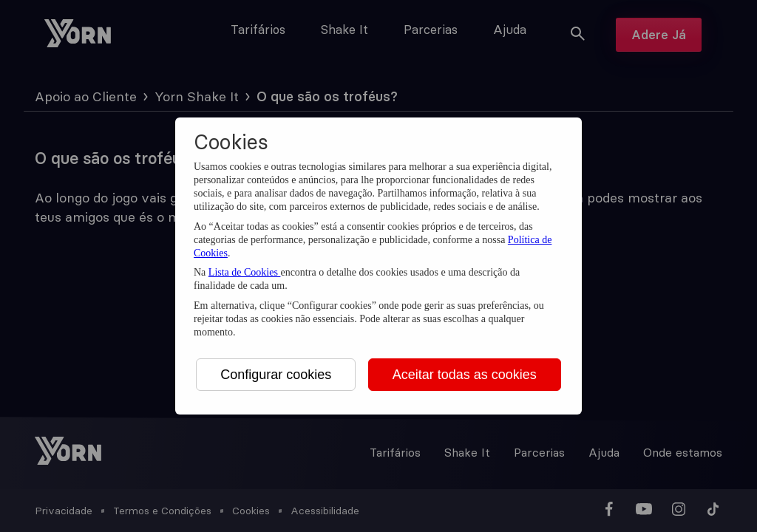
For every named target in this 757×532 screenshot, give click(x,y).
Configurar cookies (276, 375)
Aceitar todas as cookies (465, 375)
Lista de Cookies (245, 272)
